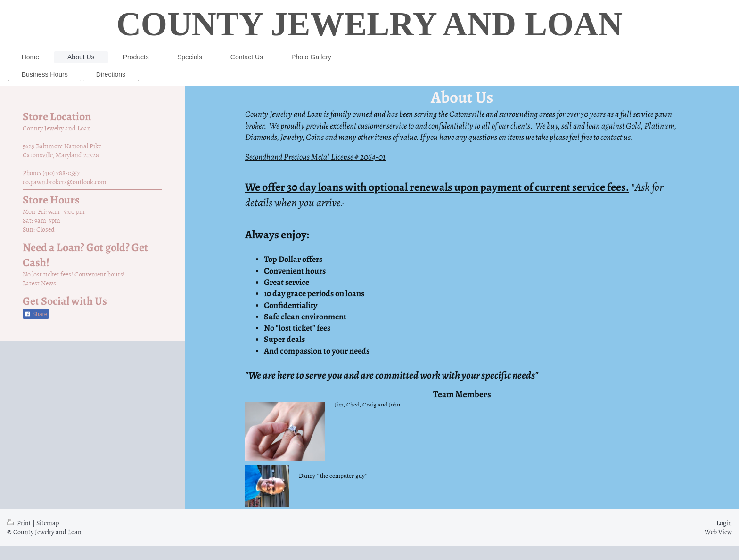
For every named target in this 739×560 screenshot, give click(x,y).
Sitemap (48, 523)
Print (20, 523)
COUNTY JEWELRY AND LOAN (369, 24)
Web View (718, 532)
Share (36, 314)
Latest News (39, 283)
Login (724, 523)
